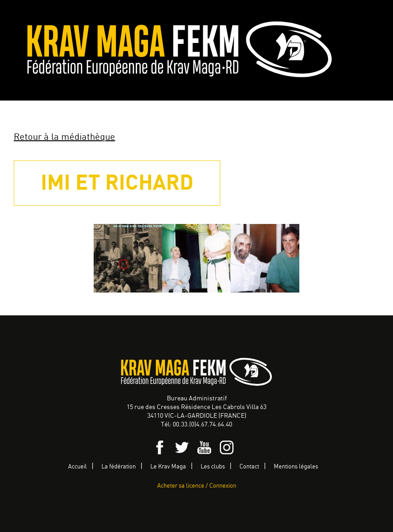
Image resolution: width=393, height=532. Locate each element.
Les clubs (213, 467)
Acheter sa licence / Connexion (197, 486)
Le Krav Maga (168, 467)
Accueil (77, 467)
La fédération (119, 467)
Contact (249, 467)
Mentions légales (296, 467)
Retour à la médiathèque (64, 137)
